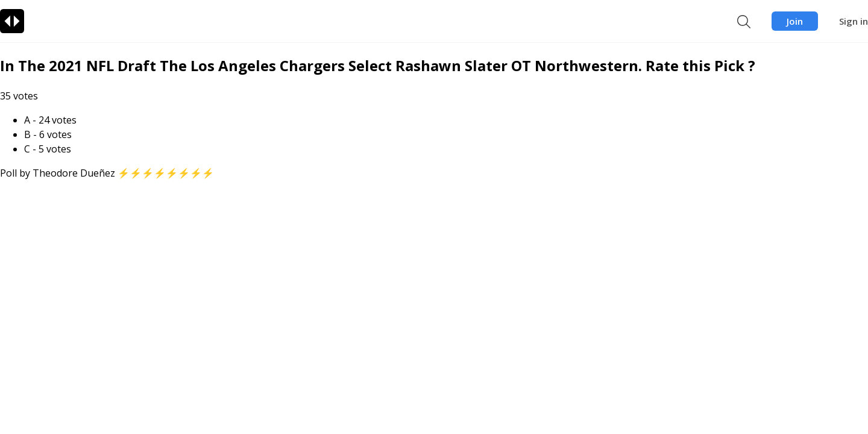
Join (795, 21)
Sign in (854, 21)
